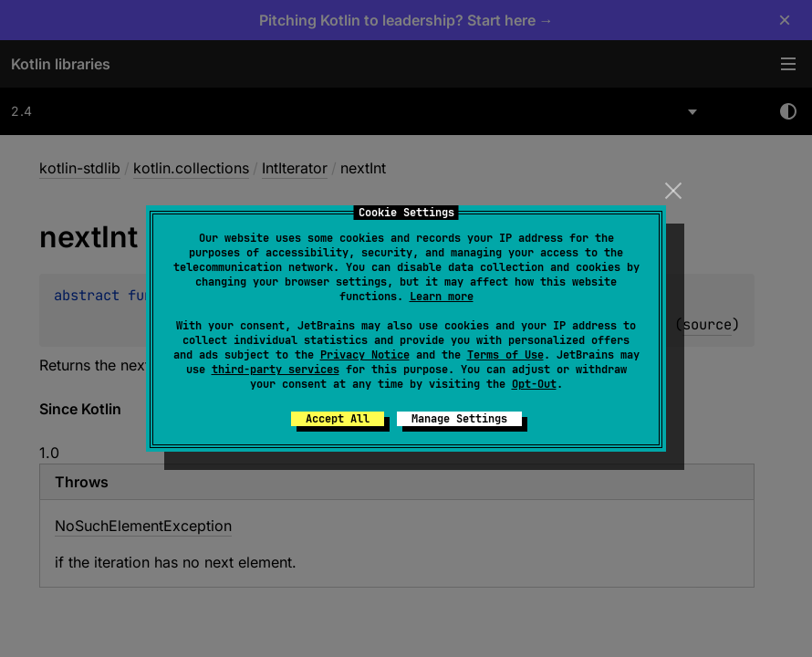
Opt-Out (534, 384)
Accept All (338, 419)
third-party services (276, 370)
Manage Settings (459, 419)
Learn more (442, 297)
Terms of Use (505, 355)
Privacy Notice (365, 355)
